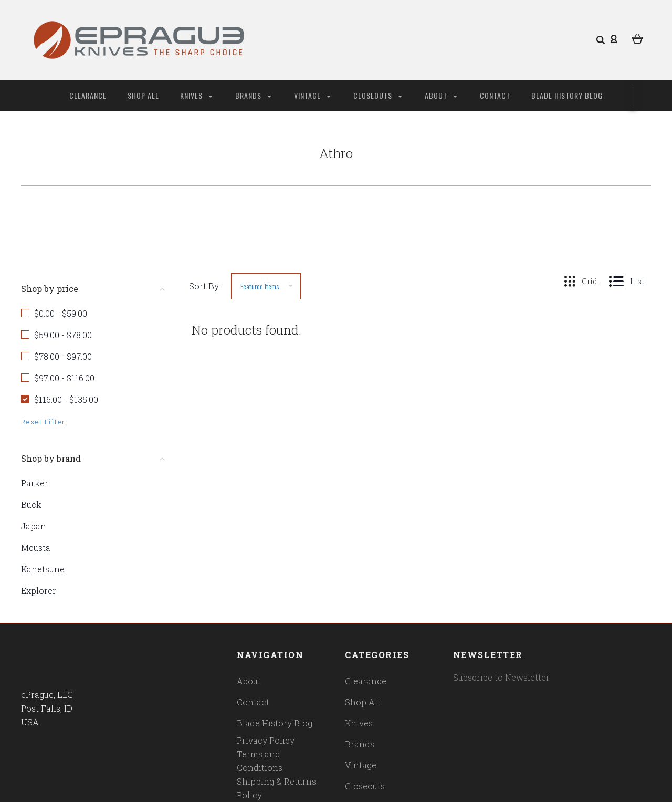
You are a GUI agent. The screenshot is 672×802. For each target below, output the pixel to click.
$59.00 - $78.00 (63, 335)
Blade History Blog (567, 95)
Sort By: (205, 286)
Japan (34, 526)
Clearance (88, 95)
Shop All (143, 95)
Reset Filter (43, 422)
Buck (31, 504)
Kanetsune (43, 569)
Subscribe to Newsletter (501, 677)
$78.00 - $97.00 (63, 356)
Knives (196, 95)
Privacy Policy (266, 740)
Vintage (312, 95)
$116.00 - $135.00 (66, 399)
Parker (35, 483)
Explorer (39, 591)
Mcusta (36, 548)
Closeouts (378, 95)
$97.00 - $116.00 (64, 378)
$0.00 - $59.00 (61, 313)
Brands (253, 95)
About (441, 95)
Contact (495, 95)
